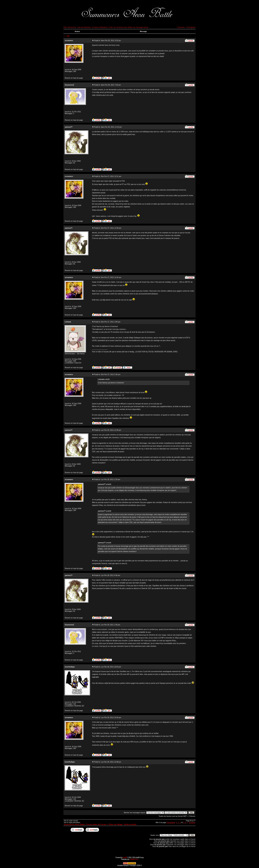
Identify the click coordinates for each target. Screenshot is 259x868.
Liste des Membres (84, 27)
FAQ (65, 27)
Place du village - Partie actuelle (123, 824)
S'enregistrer (191, 27)
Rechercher (72, 27)
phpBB (125, 858)
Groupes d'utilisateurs (100, 27)
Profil (111, 27)
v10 (68, 36)
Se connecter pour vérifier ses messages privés (131, 27)
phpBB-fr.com (134, 859)
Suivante (192, 823)
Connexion (181, 27)
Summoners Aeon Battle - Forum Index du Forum (85, 824)
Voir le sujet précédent (72, 823)
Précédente (171, 823)
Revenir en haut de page (74, 78)
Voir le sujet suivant (71, 821)
